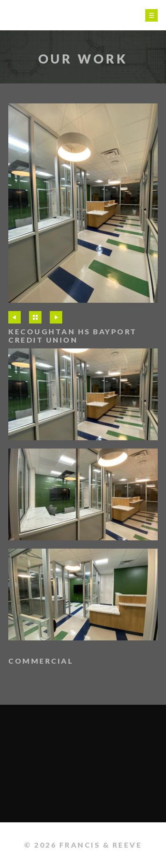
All (35, 317)
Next (56, 317)
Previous (15, 317)
